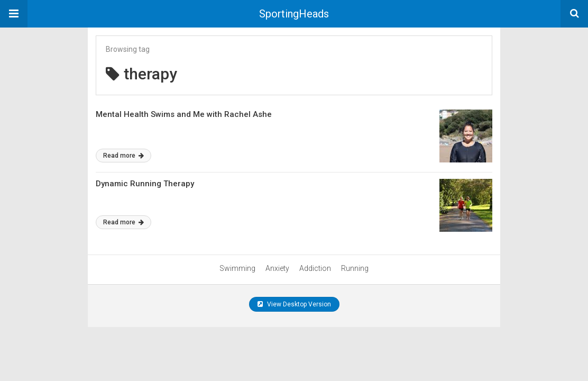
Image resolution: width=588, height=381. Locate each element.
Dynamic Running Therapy (145, 184)
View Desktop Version (294, 304)
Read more (123, 156)
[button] (14, 14)
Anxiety (277, 268)
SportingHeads (294, 14)
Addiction (315, 268)
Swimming (237, 268)
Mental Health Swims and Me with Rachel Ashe (184, 114)
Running (355, 268)
